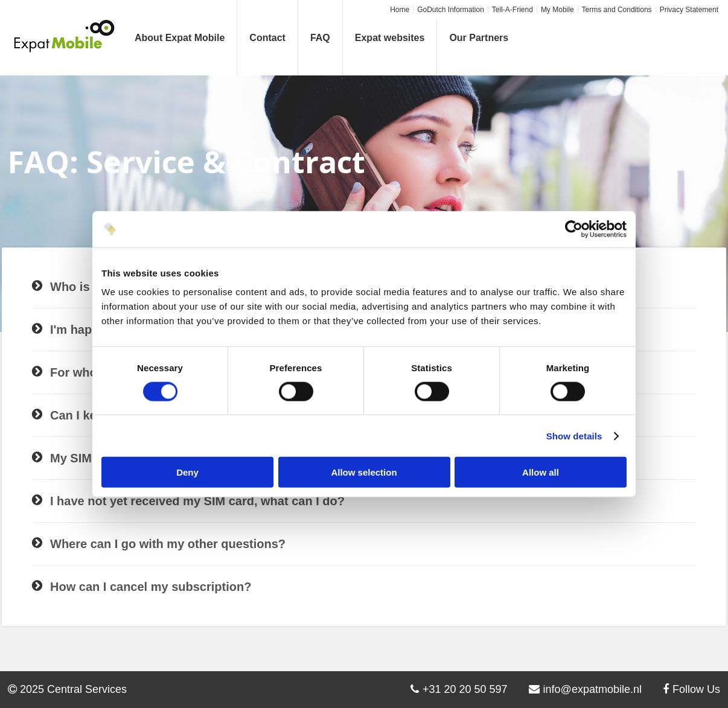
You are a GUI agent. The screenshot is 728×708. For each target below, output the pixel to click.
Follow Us (691, 689)
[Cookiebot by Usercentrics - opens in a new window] (574, 229)
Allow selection (364, 472)
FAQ (320, 38)
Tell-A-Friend (512, 10)
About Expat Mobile (180, 38)
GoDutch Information (451, 10)
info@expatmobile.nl (585, 689)
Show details (574, 435)
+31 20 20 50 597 (459, 689)
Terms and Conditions (617, 10)
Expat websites (390, 38)
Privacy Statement (689, 10)
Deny (187, 472)
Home (400, 10)
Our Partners (479, 38)
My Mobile (557, 10)
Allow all (541, 472)
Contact (267, 38)
